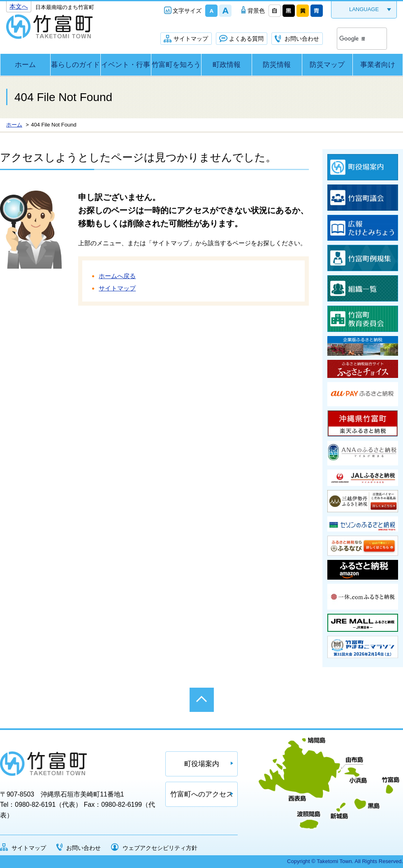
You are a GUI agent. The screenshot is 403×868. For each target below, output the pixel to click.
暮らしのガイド (75, 65)
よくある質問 (246, 39)
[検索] (352, 39)
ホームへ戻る (117, 276)
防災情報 (277, 65)
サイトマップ (191, 39)
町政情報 (227, 65)
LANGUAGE (364, 9)
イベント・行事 (126, 65)
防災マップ (327, 65)
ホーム (25, 65)
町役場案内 (202, 764)
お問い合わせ (302, 39)
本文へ (19, 6)
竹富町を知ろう (176, 65)
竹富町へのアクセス (202, 794)
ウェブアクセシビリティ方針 (160, 848)
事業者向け (378, 65)
